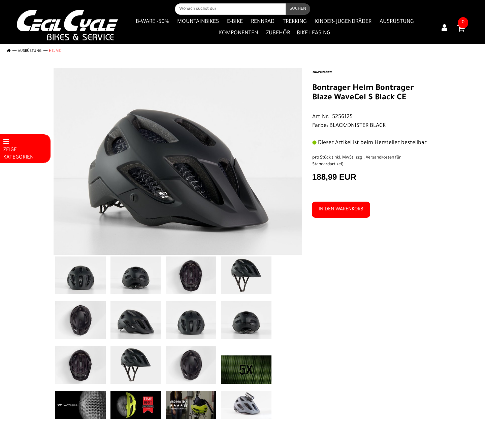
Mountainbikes (198, 22)
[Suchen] (298, 9)
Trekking (295, 22)
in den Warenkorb (341, 210)
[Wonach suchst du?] (230, 9)
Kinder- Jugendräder (343, 22)
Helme (55, 51)
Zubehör (278, 33)
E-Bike (235, 22)
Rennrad (263, 22)
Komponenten (238, 33)
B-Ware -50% (152, 22)
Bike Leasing (314, 33)
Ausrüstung (397, 22)
